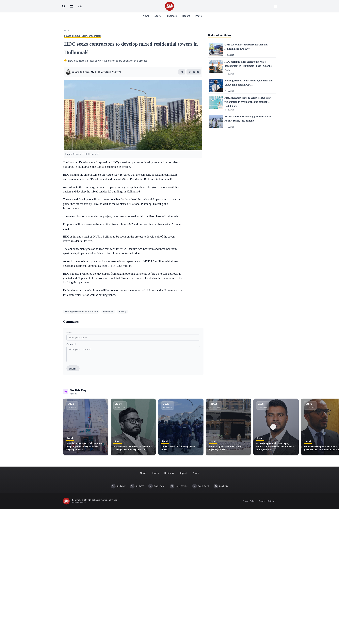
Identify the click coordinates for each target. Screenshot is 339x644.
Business (172, 16)
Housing (122, 312)
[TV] (72, 6)
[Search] (64, 6)
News (146, 16)
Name (69, 332)
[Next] (273, 427)
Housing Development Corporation (81, 312)
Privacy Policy (249, 501)
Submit (73, 369)
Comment (71, 344)
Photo (199, 16)
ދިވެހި (80, 6)
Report (186, 16)
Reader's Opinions (267, 501)
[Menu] (275, 6)
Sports (158, 16)
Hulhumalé (108, 312)
